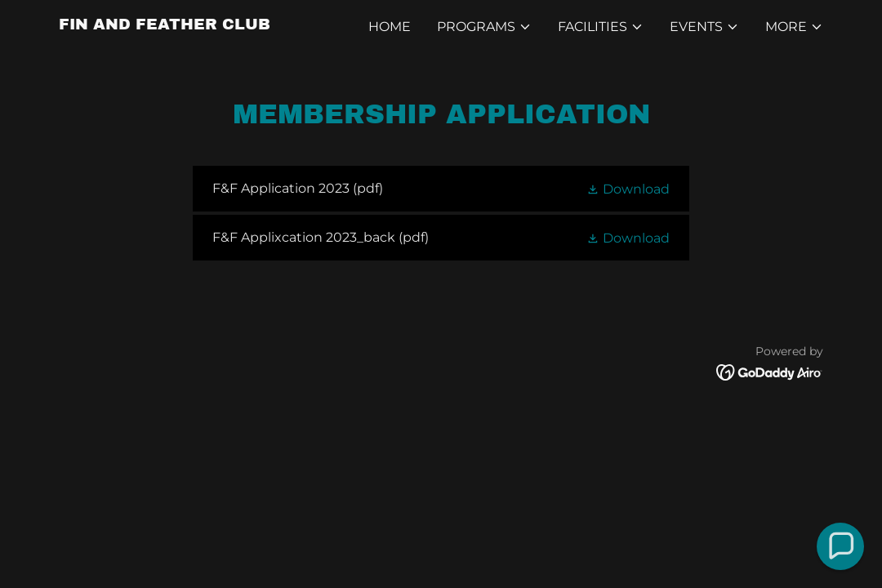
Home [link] (390, 27)
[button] (484, 27)
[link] (165, 25)
